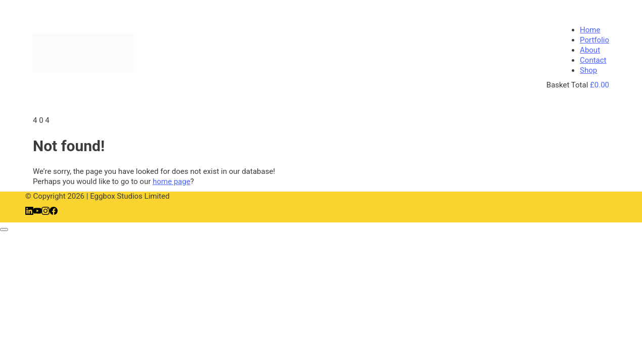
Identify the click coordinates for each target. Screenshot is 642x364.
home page (172, 181)
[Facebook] (54, 212)
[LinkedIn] (29, 212)
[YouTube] (37, 212)
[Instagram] (45, 212)
